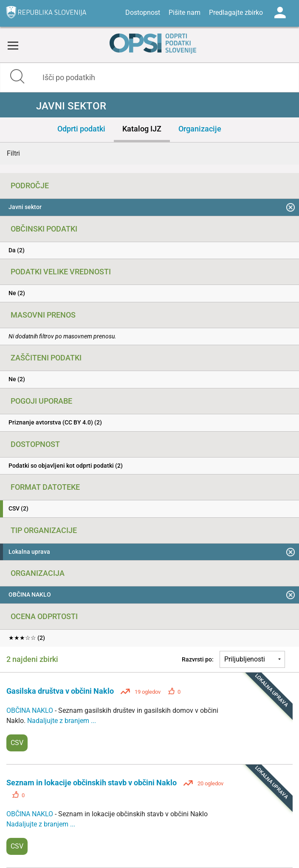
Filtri (13, 153)
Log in (280, 13)
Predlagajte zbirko (236, 13)
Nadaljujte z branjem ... (62, 721)
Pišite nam (185, 13)
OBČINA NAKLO (31, 710)
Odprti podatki (81, 129)
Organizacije (200, 129)
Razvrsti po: (198, 659)
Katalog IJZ (142, 129)
